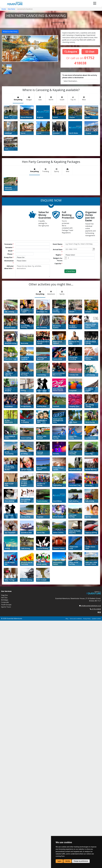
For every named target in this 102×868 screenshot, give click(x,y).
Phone (11, 254)
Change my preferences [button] (81, 861)
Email (11, 251)
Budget (58, 259)
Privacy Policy (87, 495)
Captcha (58, 264)
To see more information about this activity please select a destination (80, 76)
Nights (59, 255)
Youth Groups (6, 481)
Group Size (9, 257)
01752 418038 (95, 485)
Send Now (70, 271)
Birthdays (5, 476)
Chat (90, 52)
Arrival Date (58, 251)
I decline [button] (67, 861)
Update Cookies (96, 495)
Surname (9, 247)
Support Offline (58, 22)
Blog (67, 495)
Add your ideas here (9, 267)
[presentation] (79, 265)
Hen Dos (4, 474)
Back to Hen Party (10, 32)
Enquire (71, 52)
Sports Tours (6, 483)
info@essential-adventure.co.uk (90, 482)
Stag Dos (4, 472)
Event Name (58, 245)
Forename (9, 244)
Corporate (5, 479)
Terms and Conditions (76, 495)
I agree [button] (59, 861)
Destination (9, 262)
